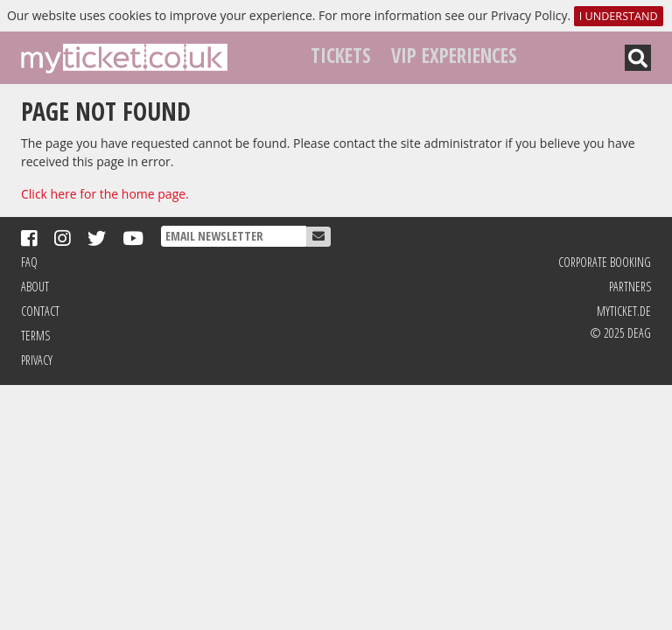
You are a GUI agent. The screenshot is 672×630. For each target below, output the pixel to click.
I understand (619, 16)
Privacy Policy (529, 15)
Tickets (341, 56)
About (35, 287)
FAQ (29, 262)
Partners (630, 287)
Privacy (37, 360)
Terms (35, 336)
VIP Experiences (454, 56)
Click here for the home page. (105, 194)
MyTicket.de (624, 311)
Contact (40, 311)
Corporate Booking (605, 262)
